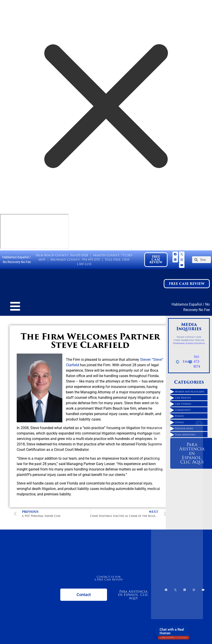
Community (183, 410)
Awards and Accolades (190, 392)
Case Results (183, 398)
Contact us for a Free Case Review (109, 578)
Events (179, 416)
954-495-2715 (91, 260)
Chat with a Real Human (174, 632)
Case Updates (183, 404)
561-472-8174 (197, 362)
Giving (179, 422)
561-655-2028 (79, 255)
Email (188, 361)
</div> (34, 231)
